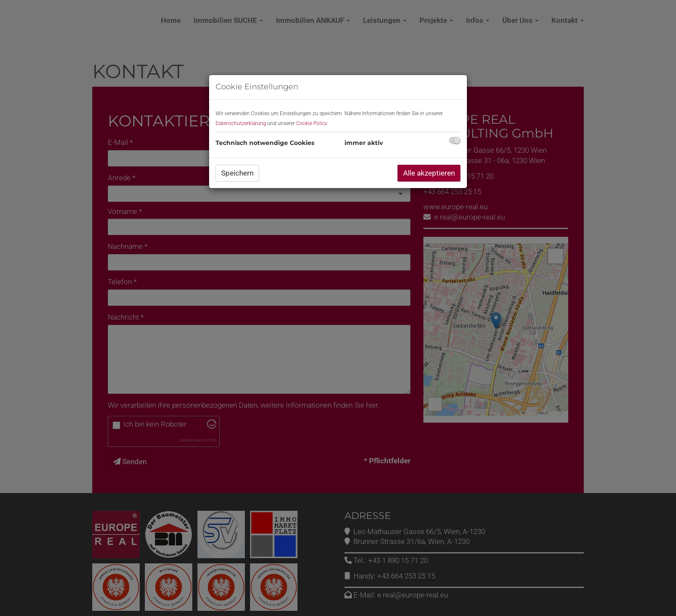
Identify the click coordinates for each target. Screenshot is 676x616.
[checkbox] (455, 140)
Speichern (237, 173)
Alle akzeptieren (429, 173)
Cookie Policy (311, 123)
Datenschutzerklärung (241, 123)
